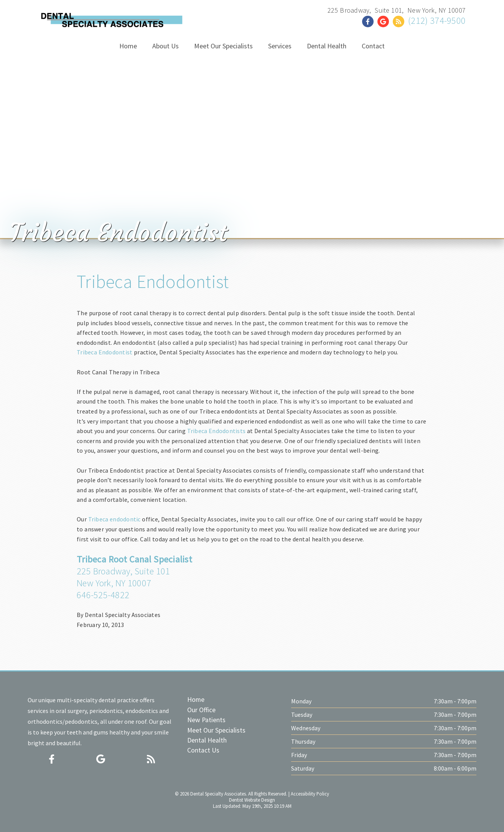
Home (196, 700)
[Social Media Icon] (52, 759)
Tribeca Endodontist (153, 281)
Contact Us (203, 750)
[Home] (111, 21)
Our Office (201, 710)
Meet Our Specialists (216, 730)
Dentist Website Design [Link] (252, 800)
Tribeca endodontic (114, 519)
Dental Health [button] (327, 46)
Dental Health (207, 740)
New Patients (206, 720)
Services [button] (280, 46)
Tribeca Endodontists (217, 431)
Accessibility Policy (310, 794)
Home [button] (128, 46)
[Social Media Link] (370, 22)
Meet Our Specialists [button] (223, 46)
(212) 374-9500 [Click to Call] (437, 21)
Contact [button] (373, 46)
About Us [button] (166, 46)
